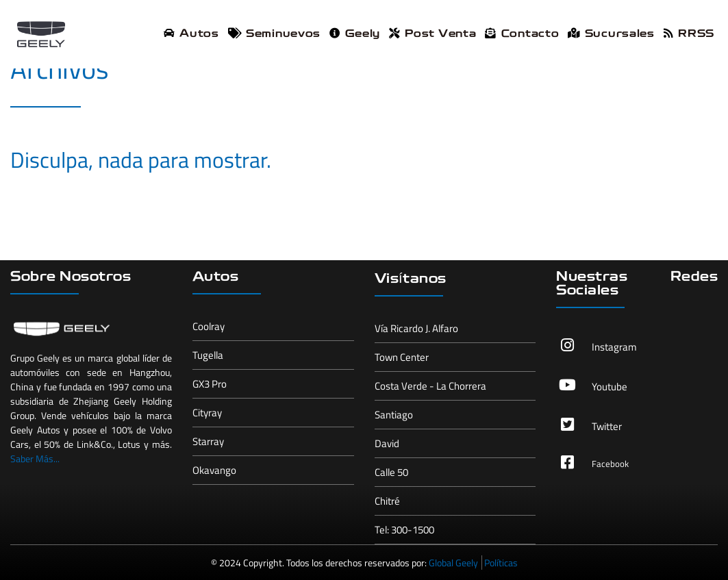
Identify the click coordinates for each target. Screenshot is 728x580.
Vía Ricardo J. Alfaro (416, 328)
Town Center (402, 357)
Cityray (207, 413)
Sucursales (611, 34)
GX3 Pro (210, 384)
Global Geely (453, 563)
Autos (191, 34)
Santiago (394, 415)
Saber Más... (35, 458)
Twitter (607, 426)
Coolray (209, 326)
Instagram (614, 347)
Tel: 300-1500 (404, 530)
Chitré (387, 501)
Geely (355, 34)
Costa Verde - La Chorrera (430, 386)
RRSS (689, 34)
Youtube (610, 387)
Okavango (214, 470)
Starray (208, 441)
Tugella (208, 355)
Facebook (610, 464)
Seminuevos (274, 34)
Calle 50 (391, 472)
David (387, 443)
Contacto (522, 34)
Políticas (501, 563)
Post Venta (432, 34)
